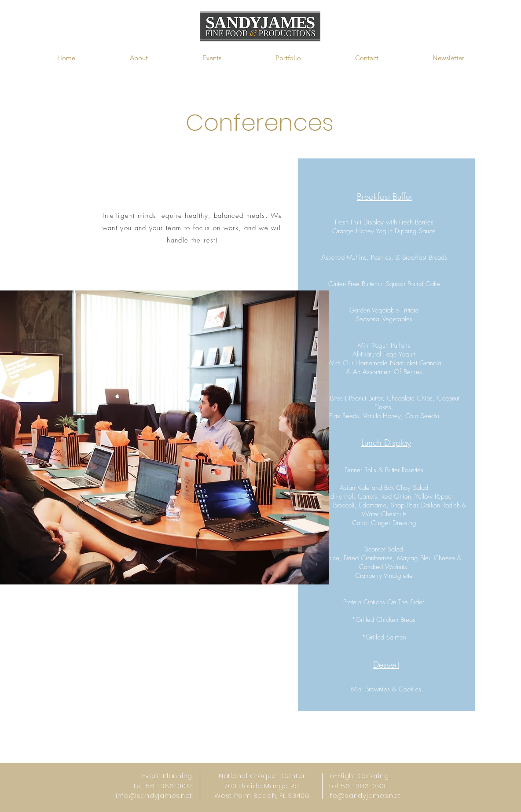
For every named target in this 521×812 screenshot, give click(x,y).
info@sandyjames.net (154, 795)
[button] (139, 58)
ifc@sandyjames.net (365, 795)
